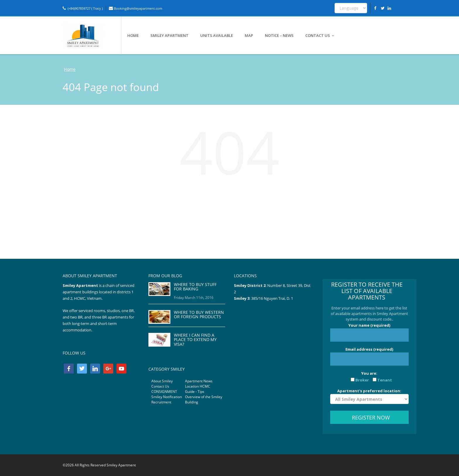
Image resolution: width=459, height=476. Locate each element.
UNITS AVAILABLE (217, 35)
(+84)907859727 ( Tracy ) (83, 8)
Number (275, 285)
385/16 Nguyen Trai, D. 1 (272, 298)
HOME (133, 35)
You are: (369, 377)
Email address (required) (369, 356)
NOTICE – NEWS (279, 35)
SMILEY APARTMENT (169, 35)
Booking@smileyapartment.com (136, 8)
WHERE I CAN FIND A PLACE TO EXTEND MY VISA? (195, 340)
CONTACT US (320, 35)
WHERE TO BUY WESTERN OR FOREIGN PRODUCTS (199, 314)
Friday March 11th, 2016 (194, 298)
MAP (249, 35)
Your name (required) (369, 332)
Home (70, 69)
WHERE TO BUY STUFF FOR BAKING (195, 287)
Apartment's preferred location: (369, 396)
